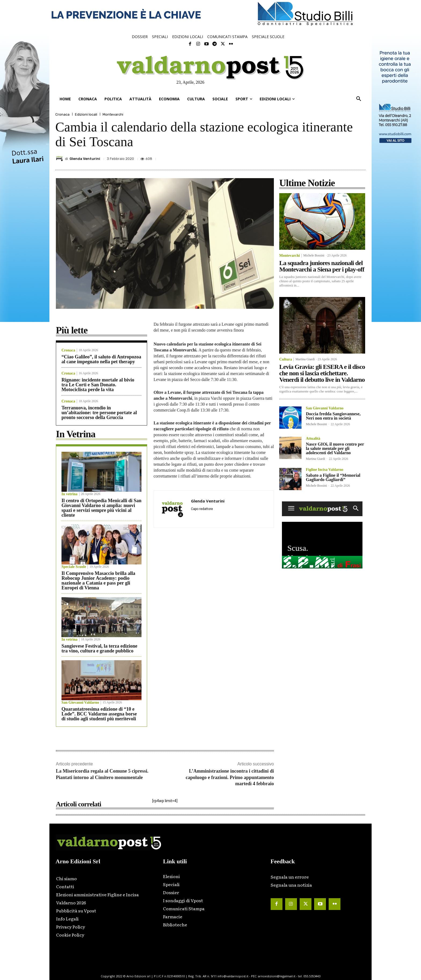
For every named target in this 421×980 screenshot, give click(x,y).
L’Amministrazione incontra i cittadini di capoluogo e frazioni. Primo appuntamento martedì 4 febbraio (230, 777)
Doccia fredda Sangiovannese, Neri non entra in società (333, 416)
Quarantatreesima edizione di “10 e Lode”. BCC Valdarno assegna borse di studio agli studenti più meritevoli (99, 714)
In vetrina (70, 494)
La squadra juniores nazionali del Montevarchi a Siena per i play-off (322, 266)
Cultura (286, 359)
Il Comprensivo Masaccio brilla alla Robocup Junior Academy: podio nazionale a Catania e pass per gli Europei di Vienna (98, 581)
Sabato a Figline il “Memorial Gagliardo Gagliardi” (333, 477)
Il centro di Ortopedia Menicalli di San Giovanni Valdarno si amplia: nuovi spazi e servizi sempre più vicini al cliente (101, 508)
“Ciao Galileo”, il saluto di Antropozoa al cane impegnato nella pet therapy (101, 359)
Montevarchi (113, 114)
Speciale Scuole (74, 567)
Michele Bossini (314, 255)
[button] (359, 99)
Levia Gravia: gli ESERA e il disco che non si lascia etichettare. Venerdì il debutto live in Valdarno (322, 373)
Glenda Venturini (85, 159)
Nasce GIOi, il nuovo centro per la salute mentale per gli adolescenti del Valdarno (335, 448)
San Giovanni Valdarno (80, 703)
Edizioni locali (86, 114)
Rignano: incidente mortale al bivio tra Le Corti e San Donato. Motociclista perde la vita (98, 385)
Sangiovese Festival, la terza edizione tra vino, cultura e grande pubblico (99, 648)
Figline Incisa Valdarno (324, 470)
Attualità (313, 439)
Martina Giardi (305, 359)
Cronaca (62, 114)
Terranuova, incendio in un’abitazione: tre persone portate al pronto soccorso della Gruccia (99, 413)
